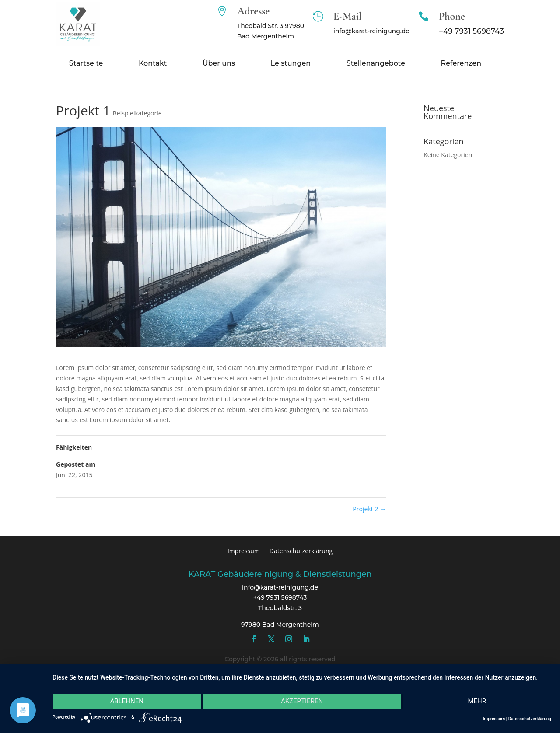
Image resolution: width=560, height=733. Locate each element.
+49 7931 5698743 (471, 31)
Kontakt (153, 64)
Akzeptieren (302, 701)
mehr (477, 701)
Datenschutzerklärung (301, 550)
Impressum (244, 550)
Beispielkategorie (137, 113)
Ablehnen (127, 701)
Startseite (86, 64)
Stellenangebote (376, 64)
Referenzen (461, 64)
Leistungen (290, 64)
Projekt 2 (369, 509)
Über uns (219, 64)
